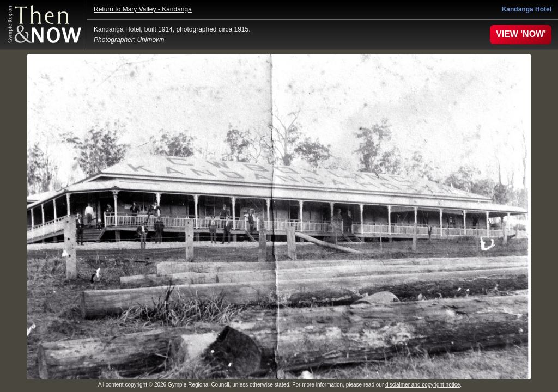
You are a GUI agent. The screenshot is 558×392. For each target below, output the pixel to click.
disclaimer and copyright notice (423, 385)
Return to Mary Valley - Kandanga (143, 9)
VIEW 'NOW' (521, 34)
